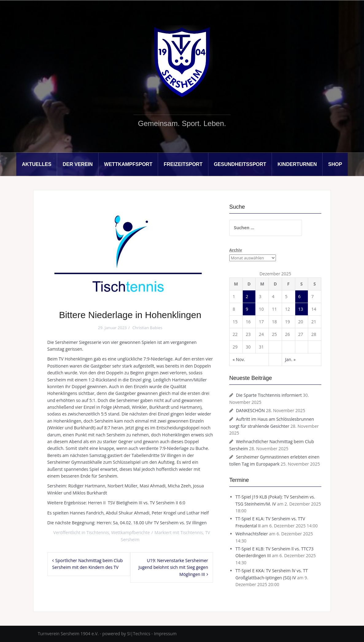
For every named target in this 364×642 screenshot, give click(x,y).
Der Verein (78, 164)
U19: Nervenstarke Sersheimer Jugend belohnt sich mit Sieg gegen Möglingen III (173, 567)
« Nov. (239, 359)
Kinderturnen (297, 164)
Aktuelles (37, 164)
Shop (335, 164)
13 (301, 309)
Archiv (236, 250)
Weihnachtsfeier (252, 534)
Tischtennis (98, 532)
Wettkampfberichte (130, 532)
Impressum (165, 634)
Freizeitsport (183, 164)
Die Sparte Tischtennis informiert (269, 395)
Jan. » (290, 359)
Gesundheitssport (240, 164)
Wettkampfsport (128, 164)
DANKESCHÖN (250, 410)
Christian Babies (147, 328)
